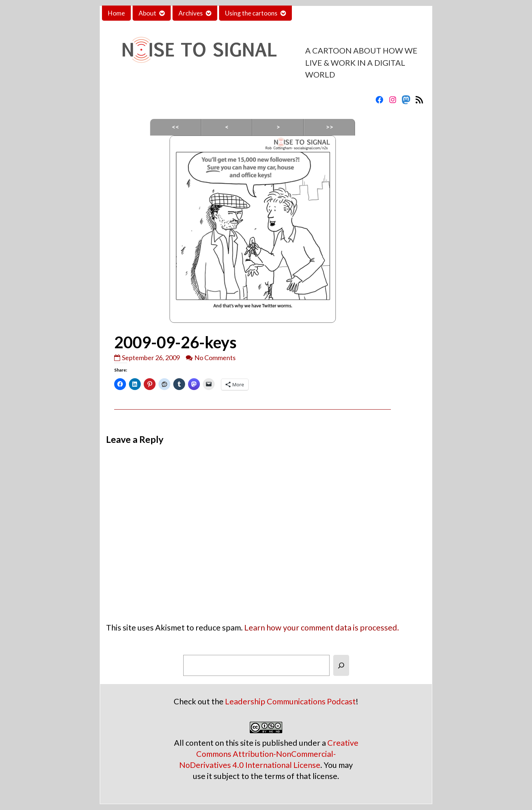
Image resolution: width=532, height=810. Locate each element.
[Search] (341, 665)
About (147, 13)
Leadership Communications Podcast (290, 701)
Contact (309, 13)
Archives (191, 13)
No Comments (215, 358)
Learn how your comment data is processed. (322, 628)
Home (116, 13)
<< (175, 127)
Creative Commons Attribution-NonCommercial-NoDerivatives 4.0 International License (269, 754)
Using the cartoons (251, 13)
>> (330, 127)
